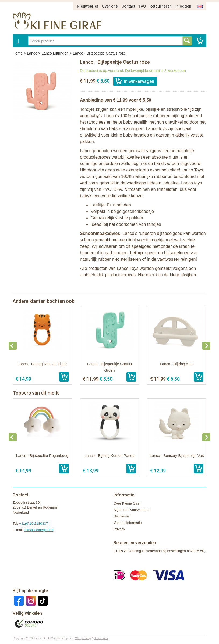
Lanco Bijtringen (55, 53)
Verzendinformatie (128, 523)
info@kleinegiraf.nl (39, 530)
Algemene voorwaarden (132, 510)
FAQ (142, 6)
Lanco (32, 53)
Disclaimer (122, 516)
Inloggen (183, 6)
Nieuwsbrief (88, 6)
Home (18, 53)
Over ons (110, 6)
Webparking (83, 638)
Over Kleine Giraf (127, 503)
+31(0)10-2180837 (33, 523)
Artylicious (101, 638)
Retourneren (161, 6)
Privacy (119, 529)
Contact (128, 6)
